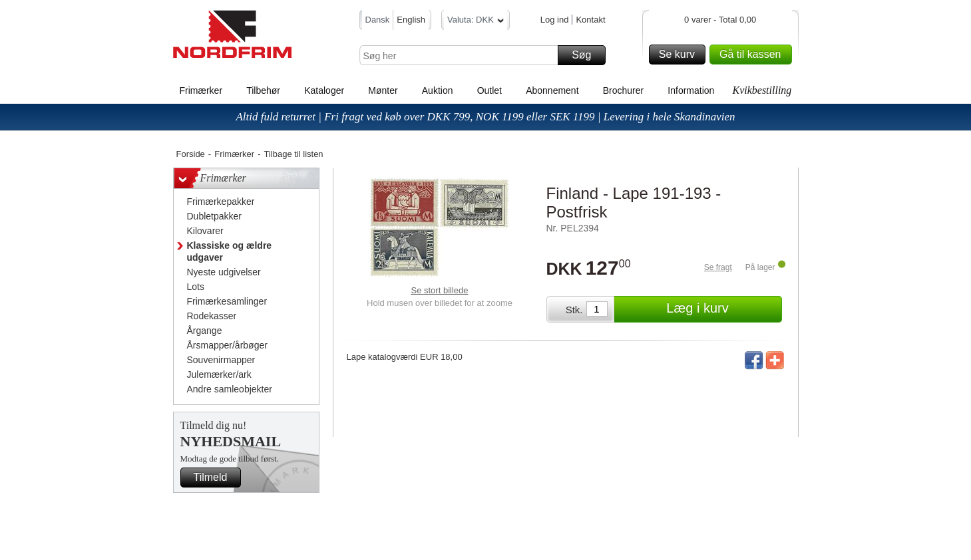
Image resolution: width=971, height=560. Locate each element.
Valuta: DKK (476, 22)
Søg (586, 55)
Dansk (378, 20)
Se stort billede (440, 290)
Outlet (489, 90)
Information (691, 90)
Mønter (383, 90)
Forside (191, 154)
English (411, 20)
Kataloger (324, 90)
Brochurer (623, 90)
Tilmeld (216, 478)
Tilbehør (263, 90)
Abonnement (552, 90)
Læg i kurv (722, 309)
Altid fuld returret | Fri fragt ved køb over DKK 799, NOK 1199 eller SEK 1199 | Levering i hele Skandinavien (485, 117)
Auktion (438, 90)
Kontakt (590, 20)
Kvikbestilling (762, 90)
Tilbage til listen (293, 154)
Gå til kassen (753, 55)
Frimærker (201, 90)
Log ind (555, 20)
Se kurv (680, 55)
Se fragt (718, 267)
